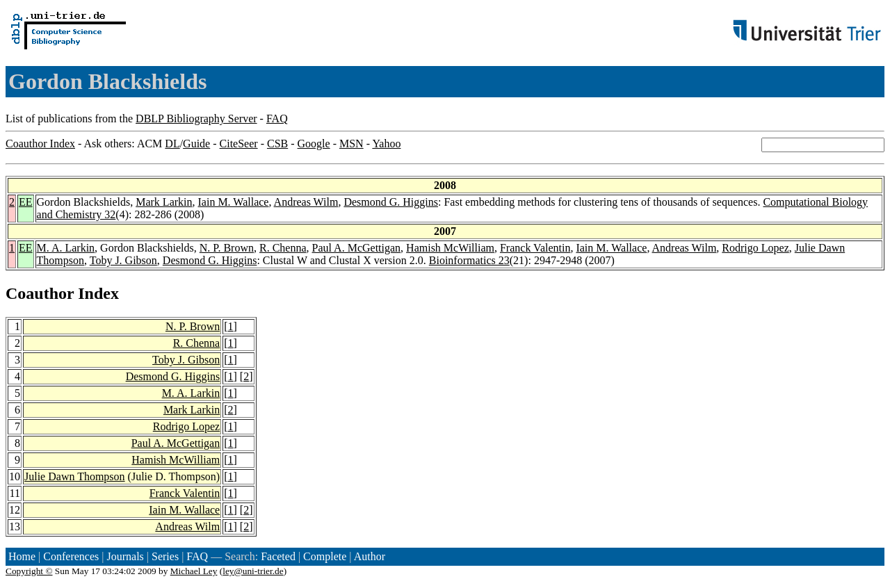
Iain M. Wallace (234, 202)
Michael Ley (194, 571)
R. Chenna (283, 248)
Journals (125, 556)
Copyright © (29, 571)
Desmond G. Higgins (391, 202)
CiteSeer (239, 144)
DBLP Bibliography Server (196, 119)
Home (22, 556)
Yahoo (386, 144)
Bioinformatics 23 (469, 260)
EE (26, 202)
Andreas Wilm (306, 202)
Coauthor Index (40, 144)
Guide (196, 144)
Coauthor (40, 293)
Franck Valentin (535, 248)
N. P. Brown (227, 248)
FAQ (277, 119)
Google (314, 144)
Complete (325, 556)
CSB (277, 144)
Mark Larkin (164, 202)
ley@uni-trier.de (253, 571)
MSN (351, 144)
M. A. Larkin (66, 248)
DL (172, 144)
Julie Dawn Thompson (75, 476)
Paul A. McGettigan (357, 248)
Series (165, 556)
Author (370, 556)
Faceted (278, 556)
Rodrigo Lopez (755, 248)
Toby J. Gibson (123, 260)
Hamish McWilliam (450, 248)
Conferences (71, 556)
